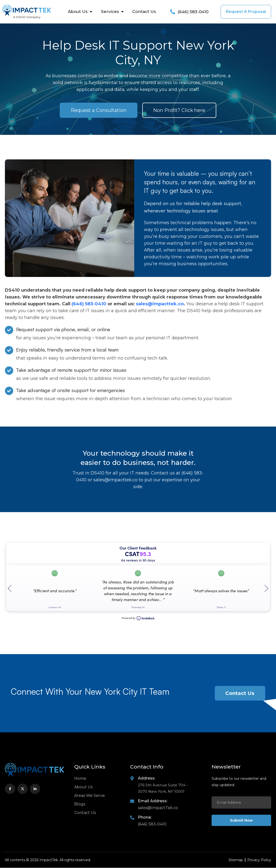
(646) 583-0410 (90, 304)
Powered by (138, 619)
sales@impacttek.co (160, 304)
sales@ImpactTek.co (158, 808)
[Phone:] (132, 818)
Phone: (145, 818)
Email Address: (153, 801)
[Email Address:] (132, 801)
